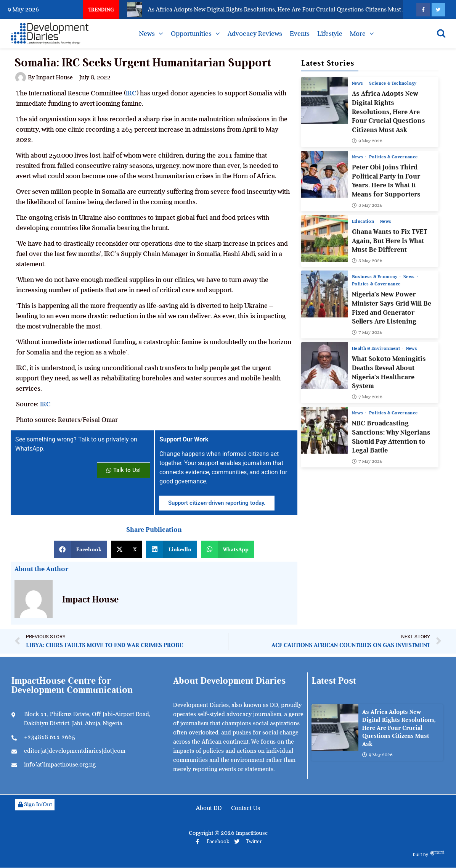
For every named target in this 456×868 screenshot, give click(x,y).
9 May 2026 (367, 141)
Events (300, 34)
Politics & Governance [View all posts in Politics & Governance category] (394, 157)
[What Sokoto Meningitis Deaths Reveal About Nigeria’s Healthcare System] (325, 366)
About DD (209, 808)
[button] (80, 549)
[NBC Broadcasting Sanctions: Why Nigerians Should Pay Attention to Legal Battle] (325, 430)
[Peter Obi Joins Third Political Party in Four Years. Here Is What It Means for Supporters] (325, 174)
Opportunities (191, 34)
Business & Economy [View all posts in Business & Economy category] (375, 277)
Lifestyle (330, 34)
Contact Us (246, 808)
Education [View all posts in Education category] (364, 221)
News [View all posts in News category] (358, 83)
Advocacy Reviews (255, 34)
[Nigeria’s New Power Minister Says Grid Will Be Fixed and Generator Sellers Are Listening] (325, 294)
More (358, 34)
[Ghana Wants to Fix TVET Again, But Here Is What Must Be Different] (325, 239)
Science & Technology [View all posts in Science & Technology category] (393, 83)
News (147, 34)
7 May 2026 (367, 332)
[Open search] (441, 33)
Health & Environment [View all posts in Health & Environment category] (377, 348)
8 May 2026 (367, 205)
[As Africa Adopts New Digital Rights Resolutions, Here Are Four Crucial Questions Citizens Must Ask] (325, 101)
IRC (131, 93)
